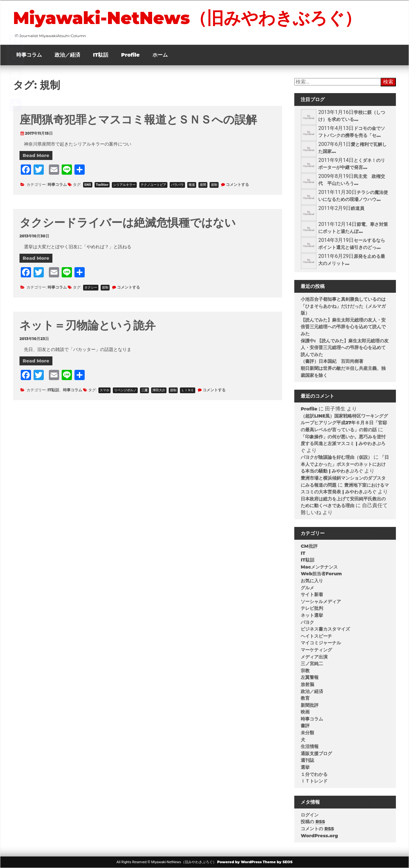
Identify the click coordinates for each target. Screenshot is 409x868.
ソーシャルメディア (321, 601)
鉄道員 (358, 208)
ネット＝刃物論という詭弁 (88, 325)
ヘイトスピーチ (316, 636)
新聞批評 (310, 705)
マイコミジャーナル (321, 643)
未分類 (307, 733)
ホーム (160, 55)
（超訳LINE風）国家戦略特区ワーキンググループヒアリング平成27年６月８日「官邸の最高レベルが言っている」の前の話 (344, 423)
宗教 (305, 671)
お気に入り (312, 581)
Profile (130, 55)
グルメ (307, 588)
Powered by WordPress (239, 862)
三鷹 (144, 390)
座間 (203, 185)
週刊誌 (307, 760)
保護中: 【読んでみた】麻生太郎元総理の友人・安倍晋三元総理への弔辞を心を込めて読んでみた (345, 348)
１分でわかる (314, 774)
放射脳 (307, 684)
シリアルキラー (124, 185)
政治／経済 (67, 55)
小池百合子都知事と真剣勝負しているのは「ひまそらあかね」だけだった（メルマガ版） (343, 306)
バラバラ (177, 185)
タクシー (91, 287)
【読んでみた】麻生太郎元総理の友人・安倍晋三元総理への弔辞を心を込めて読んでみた (343, 327)
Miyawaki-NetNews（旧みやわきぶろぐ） (187, 18)
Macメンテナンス (319, 567)
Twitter (102, 185)
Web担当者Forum (321, 574)
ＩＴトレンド (314, 781)
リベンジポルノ (125, 390)
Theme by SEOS (278, 862)
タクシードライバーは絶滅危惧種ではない (128, 223)
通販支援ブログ (316, 753)
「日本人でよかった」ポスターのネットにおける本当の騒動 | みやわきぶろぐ (345, 464)
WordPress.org (319, 836)
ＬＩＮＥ (188, 390)
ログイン (310, 815)
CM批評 (309, 546)
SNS (88, 185)
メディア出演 (314, 657)
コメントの (317, 829)
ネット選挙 (312, 615)
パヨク (307, 622)
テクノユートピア (153, 185)
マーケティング (316, 650)
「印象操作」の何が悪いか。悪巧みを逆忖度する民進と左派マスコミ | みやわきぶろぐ (343, 444)
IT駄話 (101, 55)
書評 (305, 726)
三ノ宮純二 (312, 664)
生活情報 (310, 746)
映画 (305, 712)
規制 (214, 185)
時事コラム (29, 55)
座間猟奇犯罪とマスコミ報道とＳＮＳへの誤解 (138, 119)
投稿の (313, 822)
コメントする (237, 184)
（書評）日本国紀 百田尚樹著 (332, 361)
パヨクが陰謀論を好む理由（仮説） (336, 457)
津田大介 (159, 390)
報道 (192, 185)
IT (303, 553)
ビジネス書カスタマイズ (325, 629)
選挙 (305, 767)
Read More (36, 155)
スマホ (104, 390)
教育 (305, 698)
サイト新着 (312, 594)
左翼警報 (310, 677)
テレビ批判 (312, 608)
